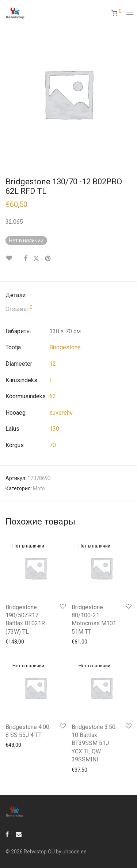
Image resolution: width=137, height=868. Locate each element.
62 (53, 396)
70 (53, 445)
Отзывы (19, 308)
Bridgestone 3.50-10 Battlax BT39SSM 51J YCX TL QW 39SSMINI (95, 743)
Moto (39, 488)
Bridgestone (65, 347)
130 (54, 429)
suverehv (61, 413)
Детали (16, 295)
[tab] (68, 295)
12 (53, 364)
